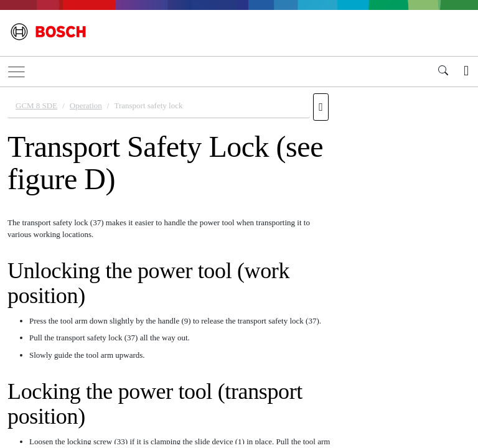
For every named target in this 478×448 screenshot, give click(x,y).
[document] (239, 266)
